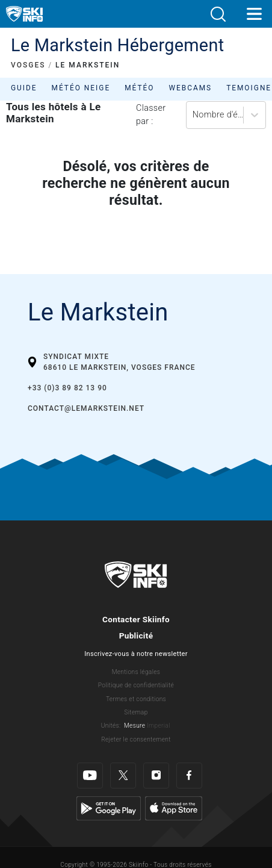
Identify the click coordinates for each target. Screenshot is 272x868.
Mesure (134, 726)
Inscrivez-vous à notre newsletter (136, 654)
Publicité (136, 635)
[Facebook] (189, 776)
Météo (139, 88)
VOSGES (28, 65)
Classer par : (151, 115)
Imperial (159, 726)
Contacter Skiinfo (136, 619)
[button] (218, 14)
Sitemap (136, 712)
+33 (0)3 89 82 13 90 (67, 388)
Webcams (190, 88)
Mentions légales (136, 672)
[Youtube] (90, 776)
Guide (24, 88)
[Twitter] (123, 776)
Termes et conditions (136, 699)
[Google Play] (109, 808)
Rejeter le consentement (136, 739)
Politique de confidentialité (136, 685)
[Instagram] (156, 776)
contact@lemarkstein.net (86, 408)
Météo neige (81, 88)
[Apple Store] (174, 808)
